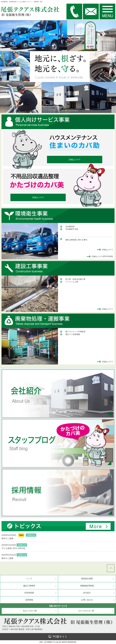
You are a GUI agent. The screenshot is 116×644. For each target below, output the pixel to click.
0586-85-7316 (14, 626)
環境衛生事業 (87, 579)
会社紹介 (87, 593)
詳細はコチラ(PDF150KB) (102, 256)
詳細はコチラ (75, 160)
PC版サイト (58, 637)
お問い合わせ (87, 600)
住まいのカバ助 (30, 611)
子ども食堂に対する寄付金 (13, 548)
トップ (29, 579)
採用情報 (29, 600)
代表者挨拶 (29, 593)
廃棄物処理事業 (87, 586)
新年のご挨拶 (7, 538)
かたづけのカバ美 (86, 611)
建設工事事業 (29, 586)
